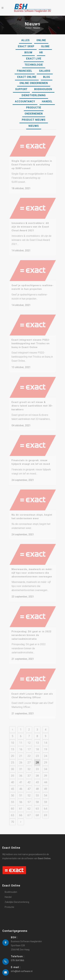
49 (46, 786)
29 (46, 759)
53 (37, 792)
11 (21, 740)
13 (37, 740)
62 (29, 805)
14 (46, 740)
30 (12, 766)
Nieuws (37, 28)
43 (37, 779)
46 (21, 786)
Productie (9, 904)
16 (21, 746)
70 (12, 819)
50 (12, 792)
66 (21, 812)
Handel (8, 894)
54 (46, 792)
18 (37, 746)
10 (12, 740)
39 (46, 772)
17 (29, 746)
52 (29, 792)
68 (37, 812)
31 (21, 766)
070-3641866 (18, 957)
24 (46, 753)
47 (29, 786)
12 (29, 740)
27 (29, 759)
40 (12, 779)
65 (12, 812)
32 (29, 766)
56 (21, 799)
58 (37, 799)
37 (29, 772)
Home (28, 28)
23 (37, 753)
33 (37, 766)
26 (21, 759)
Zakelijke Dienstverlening (17, 899)
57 (29, 799)
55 (12, 799)
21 (21, 753)
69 (46, 812)
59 (46, 799)
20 (12, 753)
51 (21, 792)
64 (46, 805)
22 (29, 753)
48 (37, 786)
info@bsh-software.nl (22, 968)
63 (37, 805)
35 (12, 772)
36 (21, 772)
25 (12, 759)
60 (12, 805)
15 (12, 746)
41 (21, 779)
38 (37, 772)
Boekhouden (11, 889)
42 (29, 779)
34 (46, 766)
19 (46, 746)
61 (21, 805)
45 (12, 786)
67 (29, 812)
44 (46, 779)
